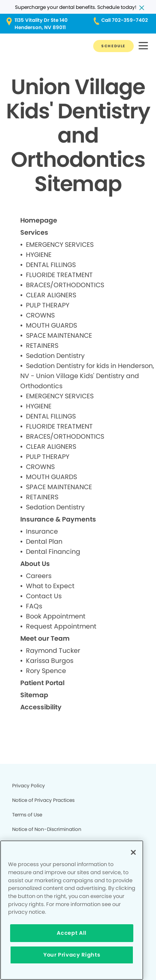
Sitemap (34, 695)
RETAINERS (42, 346)
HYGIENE (39, 255)
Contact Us (44, 596)
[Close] (133, 852)
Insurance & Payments (58, 519)
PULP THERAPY (48, 305)
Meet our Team (45, 638)
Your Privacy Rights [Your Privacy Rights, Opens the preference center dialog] (72, 955)
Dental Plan (44, 542)
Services (34, 232)
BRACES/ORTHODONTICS (65, 285)
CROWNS (40, 315)
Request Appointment (61, 626)
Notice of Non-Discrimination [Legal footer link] (47, 829)
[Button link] (113, 46)
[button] (143, 46)
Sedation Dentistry (55, 356)
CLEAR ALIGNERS (51, 295)
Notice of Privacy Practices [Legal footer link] (43, 800)
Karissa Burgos (50, 661)
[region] (72, 910)
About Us (35, 564)
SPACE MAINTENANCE (59, 335)
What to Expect (50, 586)
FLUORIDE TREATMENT (59, 275)
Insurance (42, 531)
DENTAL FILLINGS (51, 265)
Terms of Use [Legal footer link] (27, 815)
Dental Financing (53, 552)
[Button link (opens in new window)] (37, 24)
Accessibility (41, 707)
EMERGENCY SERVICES (60, 245)
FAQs (34, 606)
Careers (39, 576)
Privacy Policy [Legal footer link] (29, 785)
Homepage (39, 220)
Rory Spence (46, 671)
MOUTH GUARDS (51, 325)
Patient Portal (42, 683)
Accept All (72, 933)
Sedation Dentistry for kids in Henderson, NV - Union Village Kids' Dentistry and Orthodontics (87, 376)
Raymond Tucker (53, 651)
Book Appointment (56, 616)
